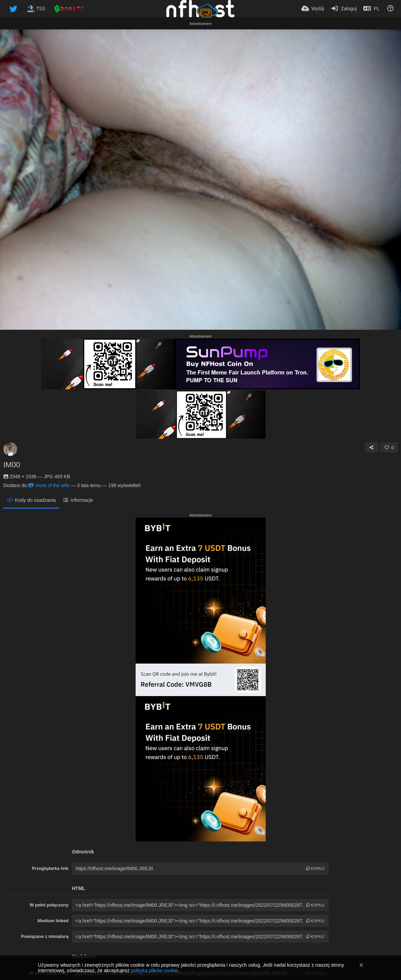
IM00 (12, 465)
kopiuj (315, 868)
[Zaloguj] (344, 9)
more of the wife (49, 485)
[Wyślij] (313, 9)
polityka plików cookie (154, 970)
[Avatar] (10, 449)
